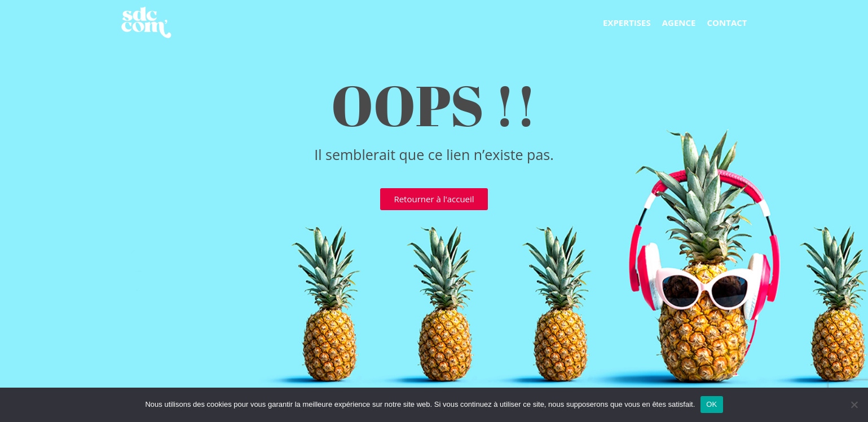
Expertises (627, 23)
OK (711, 404)
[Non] (854, 405)
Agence (679, 23)
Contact (727, 23)
